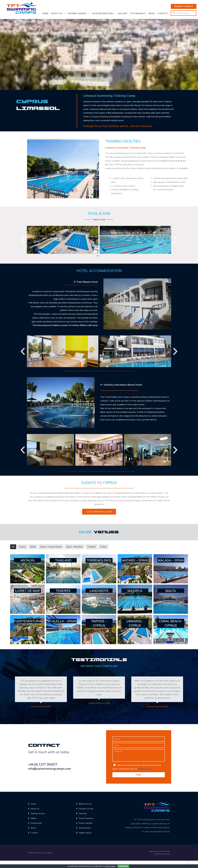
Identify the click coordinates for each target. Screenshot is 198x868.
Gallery (123, 13)
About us (58, 13)
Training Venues (78, 13)
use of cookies (110, 866)
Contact (163, 13)
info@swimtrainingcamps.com (50, 769)
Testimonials (138, 13)
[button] (184, 6)
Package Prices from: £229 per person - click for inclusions (117, 126)
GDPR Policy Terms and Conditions (40, 852)
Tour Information (103, 13)
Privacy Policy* (145, 769)
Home (45, 13)
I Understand (123, 866)
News (152, 13)
